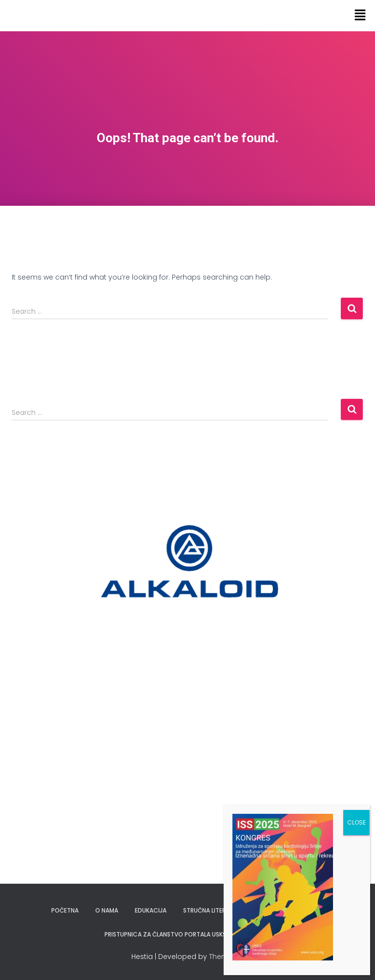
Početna (65, 910)
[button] (360, 16)
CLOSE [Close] (356, 822)
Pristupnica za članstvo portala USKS (165, 934)
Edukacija (151, 910)
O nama (107, 910)
